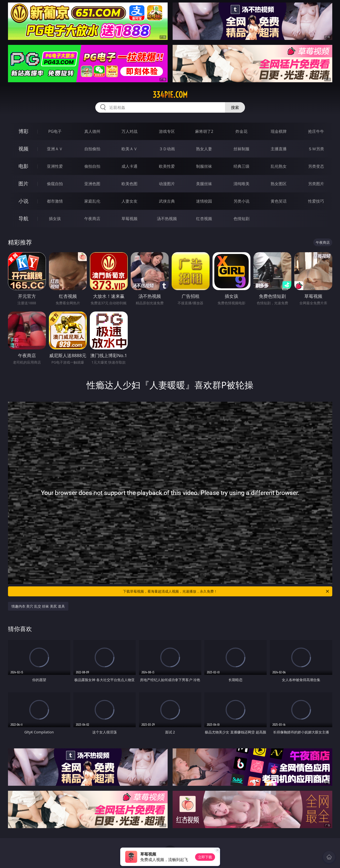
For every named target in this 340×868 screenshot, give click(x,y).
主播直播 (279, 149)
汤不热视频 (167, 219)
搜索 (235, 107)
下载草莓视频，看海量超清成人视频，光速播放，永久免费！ (226, 591)
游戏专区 (167, 131)
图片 (23, 184)
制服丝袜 (204, 166)
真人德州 (92, 131)
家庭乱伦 (92, 201)
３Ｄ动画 (167, 149)
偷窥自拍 (55, 184)
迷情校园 (204, 201)
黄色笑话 (279, 201)
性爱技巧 (316, 201)
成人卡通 (129, 166)
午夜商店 (92, 219)
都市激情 (55, 201)
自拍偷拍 (92, 149)
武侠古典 (167, 201)
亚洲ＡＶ (55, 149)
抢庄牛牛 (316, 131)
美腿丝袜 (204, 184)
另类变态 (316, 166)
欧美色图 (129, 184)
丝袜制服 (241, 149)
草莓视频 (129, 219)
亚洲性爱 (55, 166)
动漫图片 (167, 184)
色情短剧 (241, 219)
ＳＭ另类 (316, 149)
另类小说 (241, 201)
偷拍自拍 (92, 166)
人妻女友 (129, 201)
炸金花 (241, 131)
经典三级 (241, 166)
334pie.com (170, 95)
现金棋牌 (279, 131)
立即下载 (205, 857)
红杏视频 (204, 219)
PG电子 (55, 131)
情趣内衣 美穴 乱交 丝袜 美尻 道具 (38, 606)
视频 (23, 149)
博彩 (23, 131)
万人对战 (129, 131)
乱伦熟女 (279, 166)
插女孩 (55, 219)
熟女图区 (279, 184)
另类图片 (316, 184)
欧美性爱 (167, 166)
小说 (23, 201)
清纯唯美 (241, 184)
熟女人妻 (204, 149)
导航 (23, 218)
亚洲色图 (92, 184)
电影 (23, 166)
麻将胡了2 (204, 131)
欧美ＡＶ (129, 149)
